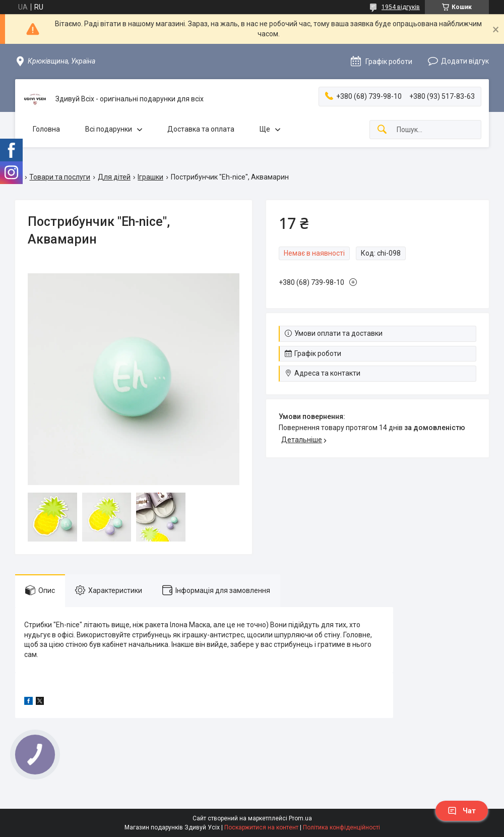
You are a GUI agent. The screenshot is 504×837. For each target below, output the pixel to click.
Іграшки (150, 177)
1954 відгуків (401, 7)
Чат (462, 811)
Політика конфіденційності (341, 827)
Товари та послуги (60, 177)
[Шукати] (382, 130)
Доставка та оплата (201, 129)
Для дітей (114, 177)
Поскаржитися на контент (261, 827)
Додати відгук (465, 61)
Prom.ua (300, 818)
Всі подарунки (109, 129)
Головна (46, 129)
